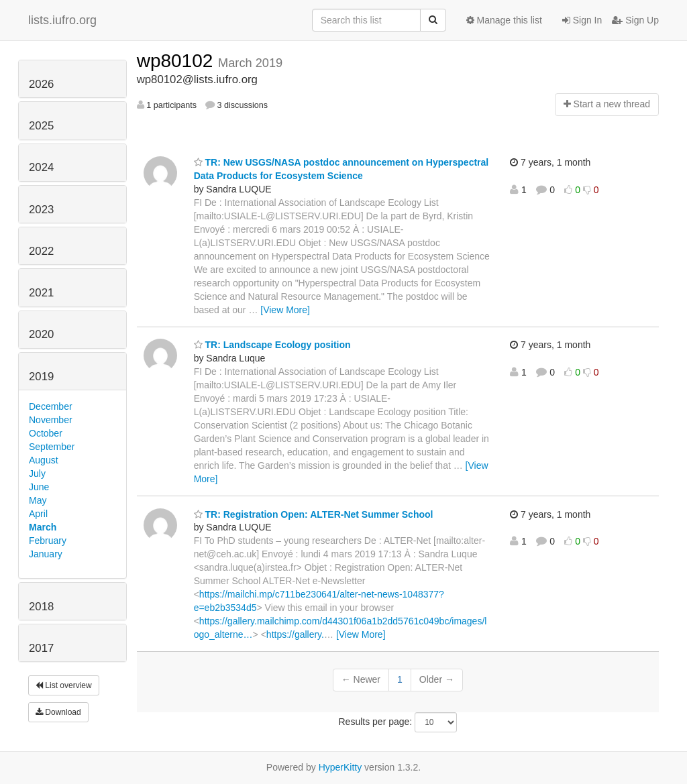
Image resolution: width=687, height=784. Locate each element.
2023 (41, 210)
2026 (41, 84)
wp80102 (177, 61)
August (44, 460)
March (43, 527)
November (51, 420)
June (39, 487)
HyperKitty (340, 767)
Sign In (582, 20)
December (51, 406)
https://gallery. (295, 634)
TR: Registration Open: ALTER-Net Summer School (314, 514)
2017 (41, 648)
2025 (41, 126)
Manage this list (504, 20)
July (37, 473)
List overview (64, 685)
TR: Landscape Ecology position (272, 345)
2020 (41, 334)
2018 (41, 607)
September (52, 447)
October (46, 433)
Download (58, 712)
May (38, 500)
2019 (41, 377)
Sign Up (635, 20)
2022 (41, 251)
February (48, 541)
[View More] (285, 310)
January (46, 554)
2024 (41, 167)
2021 (41, 293)
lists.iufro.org (62, 20)
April (38, 514)
